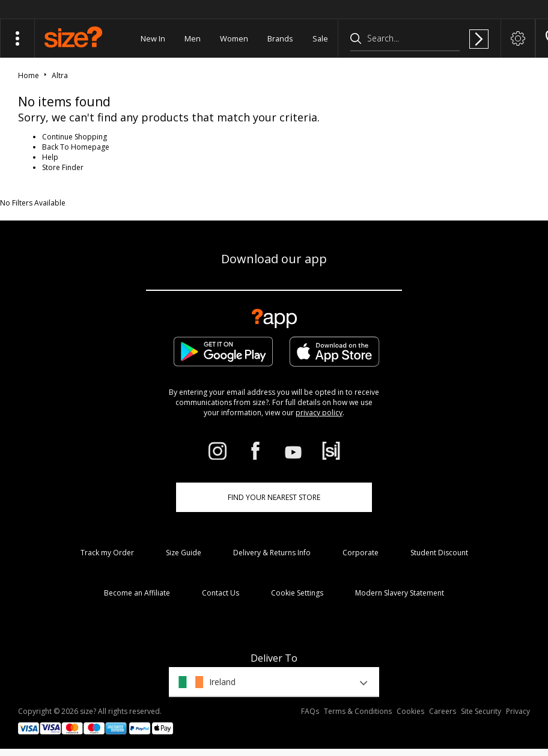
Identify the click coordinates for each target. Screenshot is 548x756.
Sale (320, 38)
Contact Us (221, 593)
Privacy (518, 711)
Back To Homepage (76, 147)
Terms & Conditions (358, 711)
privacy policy (319, 413)
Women (234, 38)
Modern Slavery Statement (400, 593)
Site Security (481, 711)
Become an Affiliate (137, 593)
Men (193, 38)
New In (153, 38)
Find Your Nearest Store (274, 497)
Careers (443, 711)
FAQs (310, 711)
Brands (280, 38)
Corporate (361, 553)
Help (50, 157)
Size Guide (184, 553)
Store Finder (63, 167)
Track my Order (107, 553)
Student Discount (439, 553)
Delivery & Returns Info (272, 553)
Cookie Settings (297, 593)
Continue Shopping (75, 137)
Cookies (410, 711)
